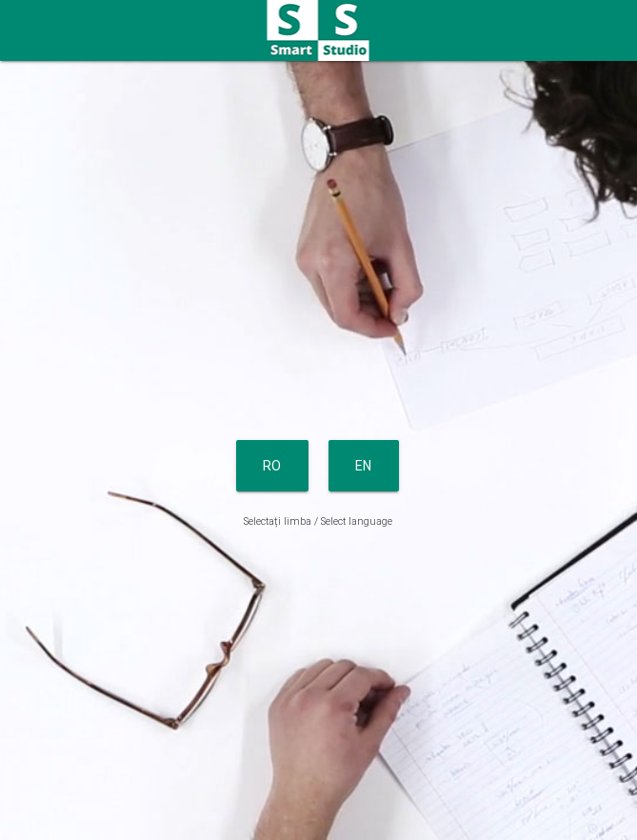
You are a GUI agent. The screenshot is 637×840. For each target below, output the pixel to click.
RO (272, 466)
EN (364, 466)
